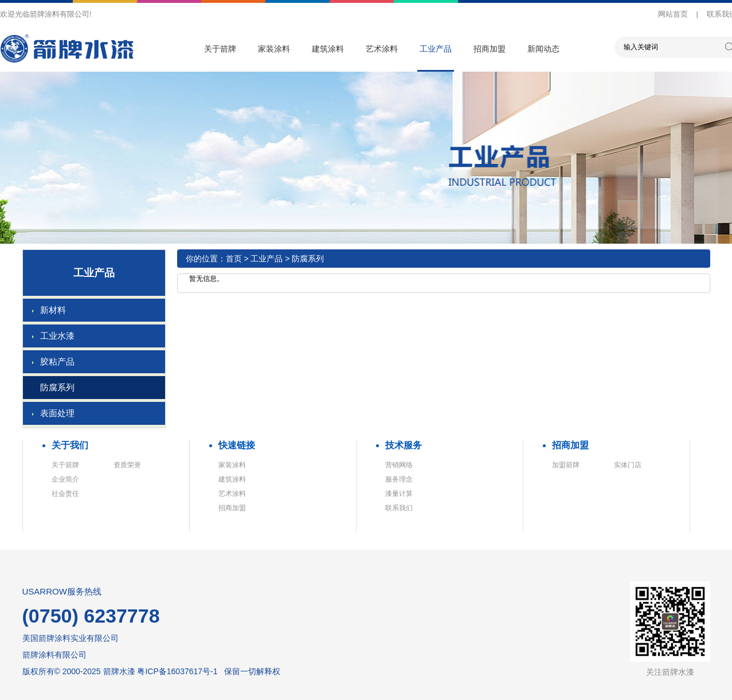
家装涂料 (274, 49)
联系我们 (399, 508)
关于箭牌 (220, 49)
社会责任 (65, 494)
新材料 (53, 310)
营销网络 (399, 465)
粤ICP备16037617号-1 (177, 671)
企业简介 (65, 479)
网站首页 (673, 14)
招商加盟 (490, 49)
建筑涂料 (328, 49)
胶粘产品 (57, 361)
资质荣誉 (127, 465)
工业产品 (436, 49)
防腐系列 (57, 387)
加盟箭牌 (566, 465)
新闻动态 (543, 49)
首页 (234, 259)
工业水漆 (57, 336)
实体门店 (628, 465)
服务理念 (399, 479)
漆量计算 (399, 494)
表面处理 (57, 413)
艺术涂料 (382, 49)
